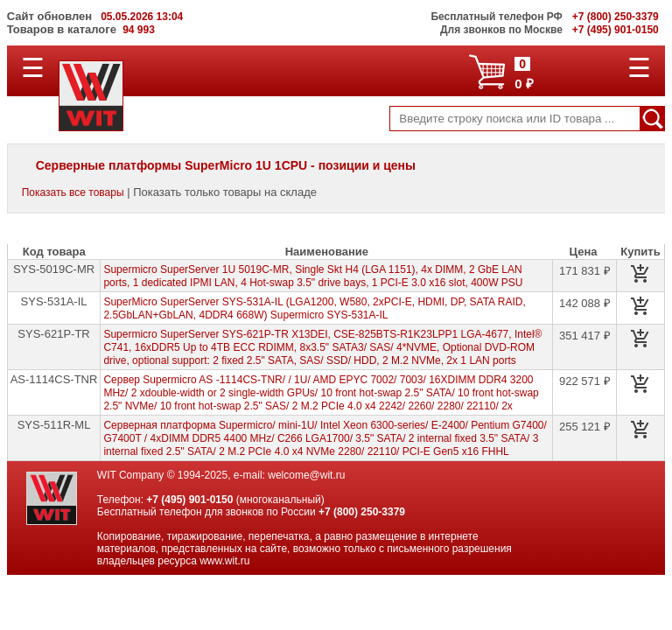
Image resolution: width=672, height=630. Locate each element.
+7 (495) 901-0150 (189, 500)
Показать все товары (73, 192)
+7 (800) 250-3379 (362, 512)
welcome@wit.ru (306, 475)
